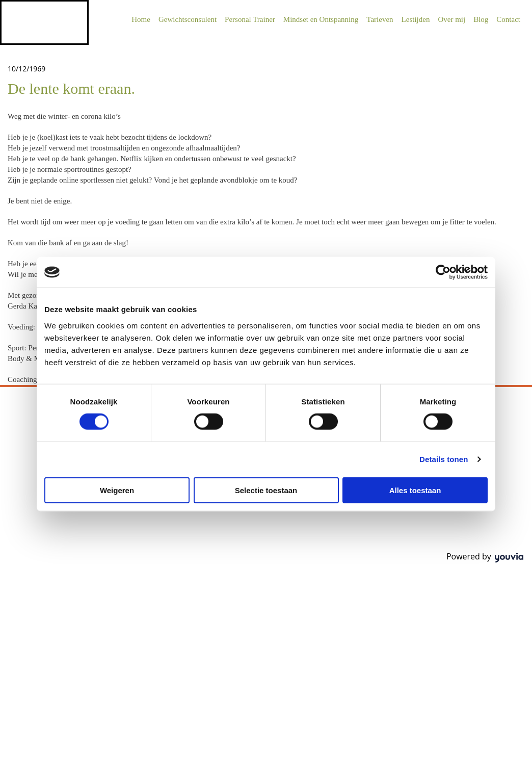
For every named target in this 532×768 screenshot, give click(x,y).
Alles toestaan (415, 490)
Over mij (451, 19)
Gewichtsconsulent (188, 19)
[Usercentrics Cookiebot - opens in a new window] (443, 272)
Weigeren (117, 490)
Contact (508, 19)
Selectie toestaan (266, 490)
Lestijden (416, 19)
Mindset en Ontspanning (321, 19)
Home (141, 19)
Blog (481, 19)
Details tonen (444, 459)
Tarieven (380, 19)
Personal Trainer (250, 19)
